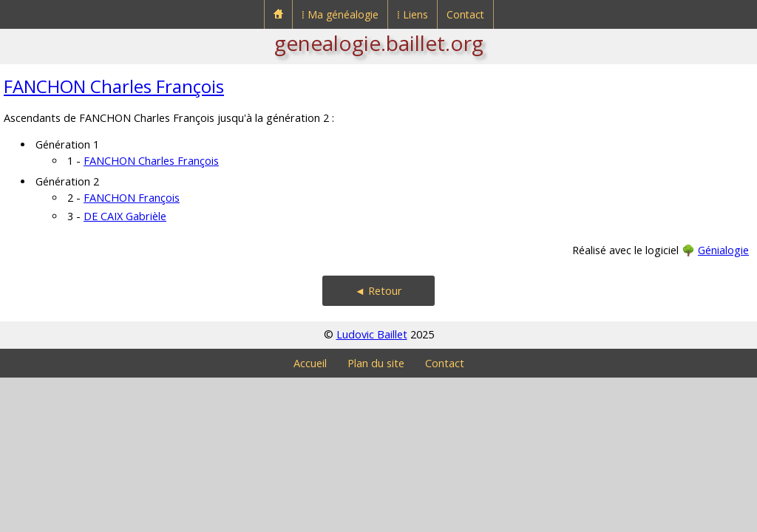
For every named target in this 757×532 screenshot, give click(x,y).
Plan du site (376, 363)
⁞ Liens (413, 14)
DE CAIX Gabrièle (125, 216)
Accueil (310, 363)
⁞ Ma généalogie (340, 14)
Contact (465, 14)
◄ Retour (378, 291)
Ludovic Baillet (372, 334)
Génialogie (723, 250)
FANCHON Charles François (114, 86)
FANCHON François (132, 198)
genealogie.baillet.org (379, 43)
